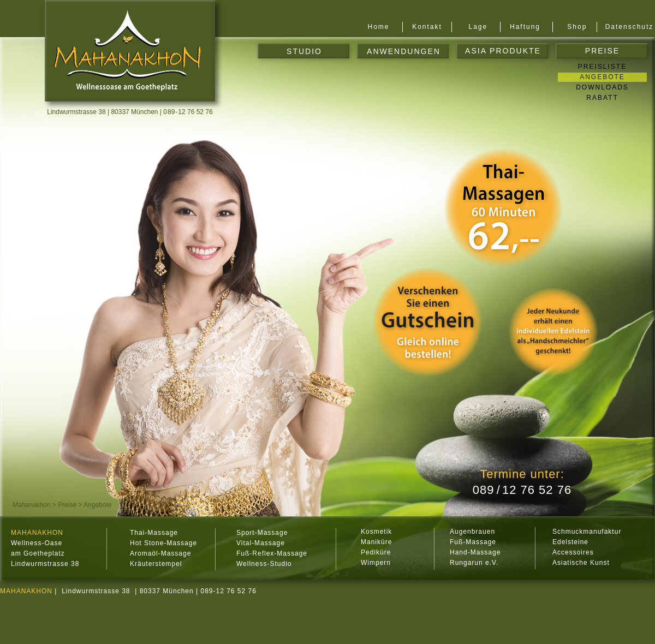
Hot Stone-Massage (163, 543)
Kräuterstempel (156, 564)
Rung (459, 563)
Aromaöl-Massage (160, 553)
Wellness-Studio (264, 564)
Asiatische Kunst (581, 563)
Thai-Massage (154, 533)
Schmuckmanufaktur (587, 532)
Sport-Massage (262, 533)
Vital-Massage (261, 543)
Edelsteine (570, 542)
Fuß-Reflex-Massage (272, 553)
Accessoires (573, 552)
